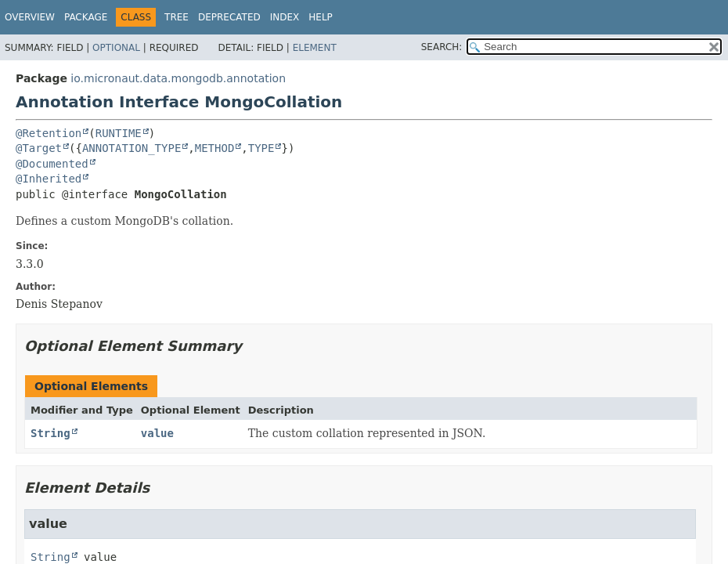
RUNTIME (119, 133)
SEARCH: (442, 47)
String (50, 433)
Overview (30, 17)
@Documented (52, 164)
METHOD (215, 148)
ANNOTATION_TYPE (132, 148)
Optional (116, 48)
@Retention (49, 133)
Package (86, 17)
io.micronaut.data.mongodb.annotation (178, 78)
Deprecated (229, 17)
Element (315, 48)
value (157, 433)
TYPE (261, 148)
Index (285, 17)
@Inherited (49, 179)
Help (321, 17)
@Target (39, 148)
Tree (177, 17)
